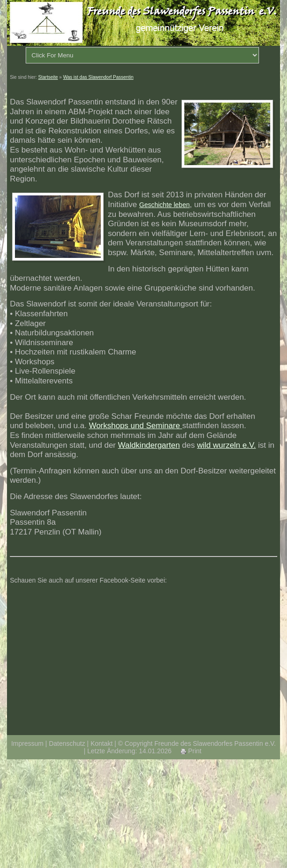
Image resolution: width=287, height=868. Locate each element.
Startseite (48, 77)
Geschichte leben (164, 205)
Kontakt (101, 743)
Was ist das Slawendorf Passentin (98, 77)
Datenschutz (67, 743)
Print (191, 751)
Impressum (27, 743)
